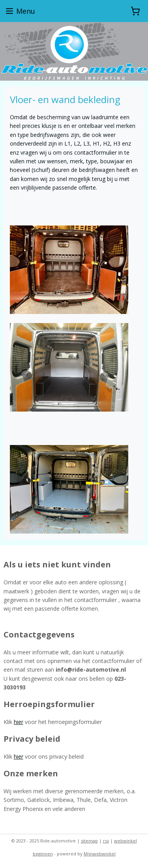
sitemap (89, 841)
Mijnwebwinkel (100, 854)
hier (19, 722)
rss (106, 841)
